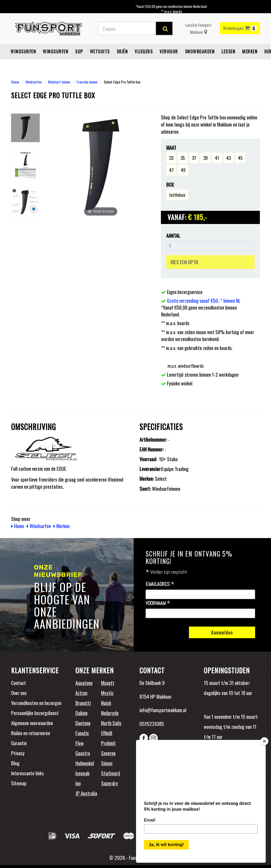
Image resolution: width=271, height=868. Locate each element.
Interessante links (28, 773)
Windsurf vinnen (59, 82)
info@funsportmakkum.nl (163, 710)
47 (171, 170)
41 (217, 158)
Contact (19, 683)
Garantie (19, 743)
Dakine (82, 713)
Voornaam (158, 603)
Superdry (110, 783)
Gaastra (83, 753)
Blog (15, 763)
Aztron (81, 693)
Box (170, 185)
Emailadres (160, 584)
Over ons (19, 693)
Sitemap (19, 783)
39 (205, 158)
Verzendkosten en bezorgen (36, 703)
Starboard (110, 773)
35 (183, 158)
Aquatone (84, 683)
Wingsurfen (56, 52)
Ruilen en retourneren (31, 733)
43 (229, 158)
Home (15, 82)
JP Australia (86, 793)
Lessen (228, 52)
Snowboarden (200, 52)
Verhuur (169, 52)
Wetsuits (100, 52)
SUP (79, 52)
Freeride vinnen (87, 82)
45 (240, 158)
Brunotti (83, 703)
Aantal (173, 235)
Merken (250, 52)
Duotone (83, 723)
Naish (106, 703)
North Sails (111, 723)
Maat (171, 148)
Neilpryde (110, 713)
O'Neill (107, 733)
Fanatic (82, 733)
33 (171, 158)
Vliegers (144, 52)
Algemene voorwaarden (32, 723)
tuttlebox (177, 195)
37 (194, 158)
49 (183, 170)
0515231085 (152, 724)
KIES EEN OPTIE (185, 262)
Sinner (107, 763)
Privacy (18, 753)
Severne (108, 753)
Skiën (122, 52)
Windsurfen (23, 52)
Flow (80, 743)
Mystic (107, 693)
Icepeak (82, 773)
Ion (78, 783)
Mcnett (108, 683)
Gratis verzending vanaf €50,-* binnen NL (204, 301)
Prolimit (108, 743)
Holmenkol (85, 763)
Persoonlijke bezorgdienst (35, 713)
